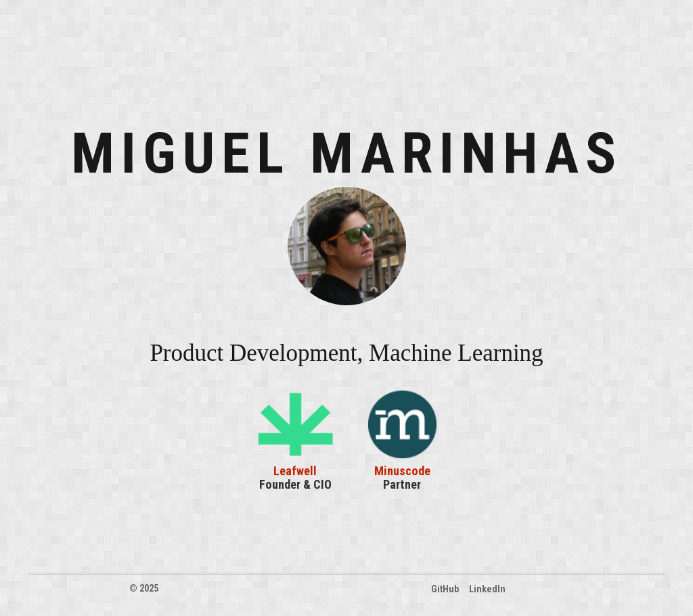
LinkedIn (487, 589)
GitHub (445, 589)
